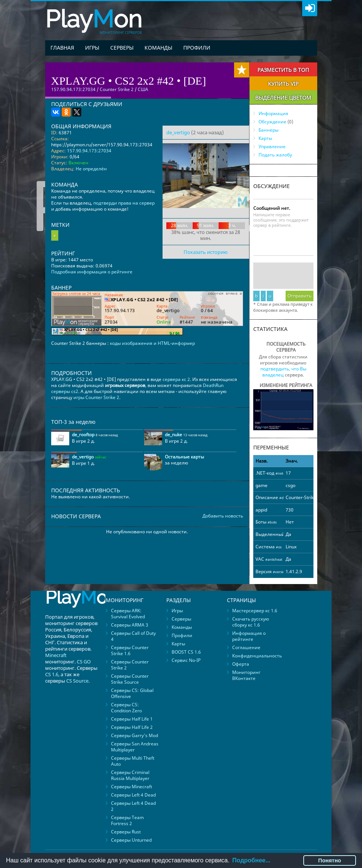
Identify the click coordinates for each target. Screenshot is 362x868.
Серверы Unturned (131, 840)
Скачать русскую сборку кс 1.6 (251, 622)
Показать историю (206, 252)
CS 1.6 (52, 674)
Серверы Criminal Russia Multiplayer (130, 775)
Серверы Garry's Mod (135, 735)
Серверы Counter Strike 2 (130, 665)
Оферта (241, 664)
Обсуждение (272, 122)
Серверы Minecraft (132, 787)
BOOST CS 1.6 (186, 652)
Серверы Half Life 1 (132, 719)
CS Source (77, 681)
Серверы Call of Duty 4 (133, 636)
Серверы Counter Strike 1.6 (130, 650)
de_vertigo (178, 132)
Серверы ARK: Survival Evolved (128, 614)
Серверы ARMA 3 (130, 625)
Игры (92, 48)
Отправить (300, 296)
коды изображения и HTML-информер (152, 343)
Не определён (91, 169)
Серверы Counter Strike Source (130, 679)
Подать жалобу (275, 155)
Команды (158, 48)
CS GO (84, 662)
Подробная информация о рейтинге (92, 272)
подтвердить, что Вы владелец (283, 372)
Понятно (330, 860)
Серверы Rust (126, 832)
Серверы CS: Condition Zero (126, 708)
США (143, 89)
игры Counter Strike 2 (96, 397)
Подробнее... (251, 860)
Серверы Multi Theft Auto (133, 761)
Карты (265, 138)
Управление (272, 146)
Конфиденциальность (257, 656)
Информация (273, 113)
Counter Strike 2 (117, 89)
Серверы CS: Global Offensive (132, 693)
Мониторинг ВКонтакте (246, 675)
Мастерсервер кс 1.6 (255, 611)
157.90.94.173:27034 (89, 151)
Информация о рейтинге (249, 636)
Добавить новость (223, 516)
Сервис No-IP (186, 660)
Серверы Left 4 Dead (133, 795)
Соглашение (246, 647)
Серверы (122, 48)
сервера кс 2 (176, 379)
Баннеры (268, 130)
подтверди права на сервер (124, 203)
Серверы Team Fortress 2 (127, 820)
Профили (197, 48)
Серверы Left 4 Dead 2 (133, 806)
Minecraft (56, 655)
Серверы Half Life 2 (132, 727)
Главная (62, 48)
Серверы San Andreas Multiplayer (135, 747)
